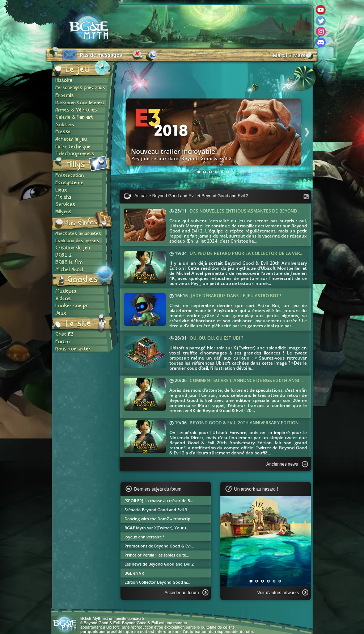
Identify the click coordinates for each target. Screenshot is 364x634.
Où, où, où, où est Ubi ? (216, 338)
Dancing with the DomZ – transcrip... (159, 519)
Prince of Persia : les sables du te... (157, 555)
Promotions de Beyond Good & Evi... (159, 546)
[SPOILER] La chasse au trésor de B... (159, 501)
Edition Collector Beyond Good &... (157, 582)
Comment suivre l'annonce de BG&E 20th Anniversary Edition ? (265, 380)
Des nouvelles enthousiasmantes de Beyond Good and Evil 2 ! (264, 211)
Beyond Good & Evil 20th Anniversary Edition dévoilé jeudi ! (261, 423)
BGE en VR (134, 573)
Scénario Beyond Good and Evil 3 (156, 510)
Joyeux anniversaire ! (144, 537)
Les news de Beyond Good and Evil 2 (159, 564)
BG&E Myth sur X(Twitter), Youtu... (157, 528)
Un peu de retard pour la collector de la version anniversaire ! (267, 253)
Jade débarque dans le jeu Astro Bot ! (236, 296)
